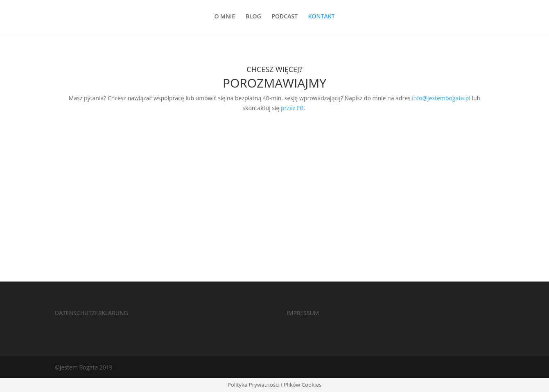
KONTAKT (322, 17)
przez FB (292, 108)
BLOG (253, 17)
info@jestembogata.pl (441, 98)
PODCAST (285, 17)
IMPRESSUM (303, 313)
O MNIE (225, 17)
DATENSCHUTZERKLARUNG (91, 313)
